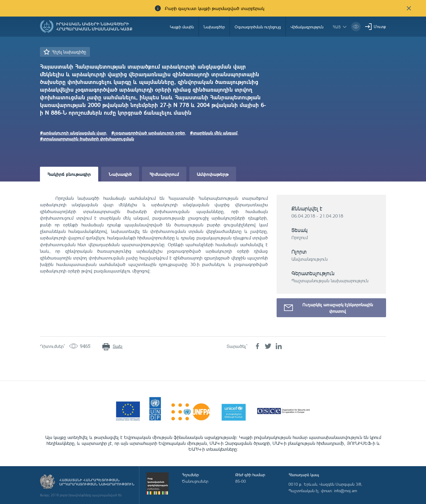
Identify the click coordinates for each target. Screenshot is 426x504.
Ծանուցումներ (195, 481)
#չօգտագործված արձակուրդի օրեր (148, 133)
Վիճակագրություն (307, 27)
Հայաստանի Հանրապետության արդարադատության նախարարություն (97, 482)
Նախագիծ (120, 174)
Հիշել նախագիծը (69, 52)
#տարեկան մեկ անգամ (214, 133)
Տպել (118, 346)
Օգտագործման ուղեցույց (258, 27)
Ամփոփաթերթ (213, 174)
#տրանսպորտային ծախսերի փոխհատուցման (87, 139)
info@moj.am (346, 491)
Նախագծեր (214, 27)
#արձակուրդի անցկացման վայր (73, 133)
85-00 (241, 481)
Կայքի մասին (182, 27)
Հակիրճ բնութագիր (69, 174)
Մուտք (380, 26)
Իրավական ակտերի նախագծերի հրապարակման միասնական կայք (94, 27)
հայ (337, 27)
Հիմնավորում (164, 174)
